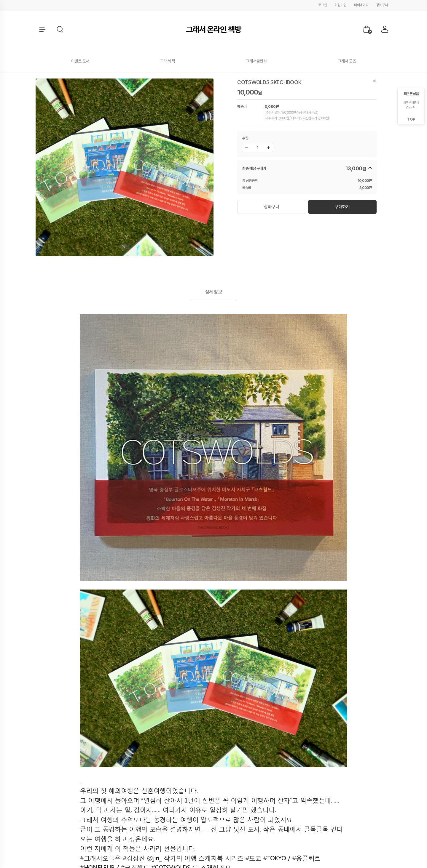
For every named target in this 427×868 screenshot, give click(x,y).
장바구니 (382, 5)
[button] (60, 30)
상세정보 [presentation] (214, 292)
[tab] (214, 292)
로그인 (322, 5)
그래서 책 (168, 61)
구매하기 (342, 207)
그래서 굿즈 (347, 61)
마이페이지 (361, 5)
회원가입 (340, 5)
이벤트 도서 (80, 61)
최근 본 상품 (411, 94)
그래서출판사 (256, 61)
